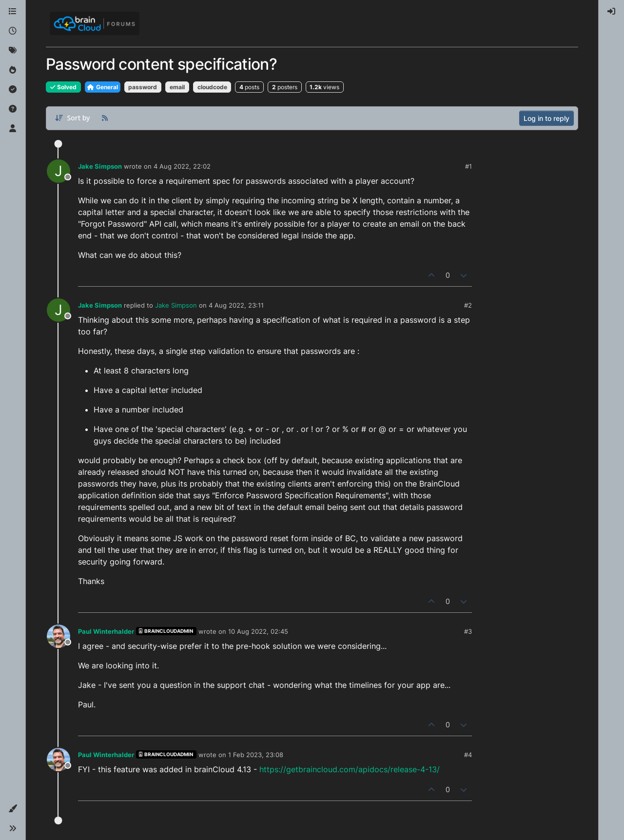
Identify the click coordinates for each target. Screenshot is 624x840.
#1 (468, 166)
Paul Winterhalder (106, 631)
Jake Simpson (100, 166)
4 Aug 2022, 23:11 (236, 305)
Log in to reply (546, 118)
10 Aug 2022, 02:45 (258, 631)
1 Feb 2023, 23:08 (256, 755)
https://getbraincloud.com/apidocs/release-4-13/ (350, 769)
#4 (468, 755)
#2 (468, 305)
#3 (468, 631)
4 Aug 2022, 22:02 (182, 166)
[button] (13, 809)
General (103, 87)
